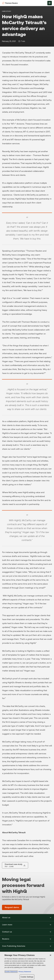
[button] (27, 918)
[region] (27, 966)
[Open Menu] (50, 3)
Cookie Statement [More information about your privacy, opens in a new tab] (11, 972)
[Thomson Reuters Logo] (10, 3)
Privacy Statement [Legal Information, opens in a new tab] (24, 972)
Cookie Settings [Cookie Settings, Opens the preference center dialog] (27, 977)
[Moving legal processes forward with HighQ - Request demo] (12, 907)
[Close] (50, 955)
